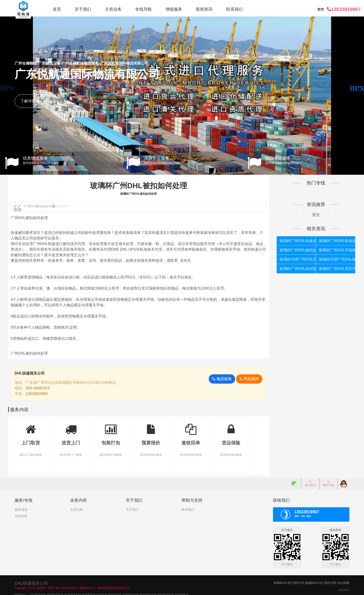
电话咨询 (219, 378)
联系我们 (234, 9)
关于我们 (83, 9)
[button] (359, 87)
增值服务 (174, 9)
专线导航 (143, 9)
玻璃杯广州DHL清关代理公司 (331, 268)
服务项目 (21, 509)
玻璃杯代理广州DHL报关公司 (331, 259)
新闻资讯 (204, 9)
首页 (57, 9)
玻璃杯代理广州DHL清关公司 (294, 259)
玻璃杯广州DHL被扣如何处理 (140, 186)
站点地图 (344, 582)
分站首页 (344, 589)
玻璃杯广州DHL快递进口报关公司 (331, 241)
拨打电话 (310, 483)
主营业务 (113, 9)
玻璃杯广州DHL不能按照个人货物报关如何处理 (331, 250)
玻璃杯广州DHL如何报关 (294, 268)
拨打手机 (328, 483)
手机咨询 (246, 378)
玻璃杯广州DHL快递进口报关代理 (294, 241)
